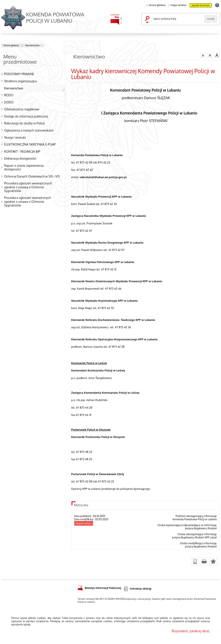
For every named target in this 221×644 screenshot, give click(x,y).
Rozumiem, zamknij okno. (191, 631)
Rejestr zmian (84, 523)
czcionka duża (217, 55)
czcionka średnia (210, 55)
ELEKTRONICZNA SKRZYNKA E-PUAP (30, 144)
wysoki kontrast (201, 5)
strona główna (156, 5)
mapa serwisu (178, 5)
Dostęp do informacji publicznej (26, 116)
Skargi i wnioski (15, 137)
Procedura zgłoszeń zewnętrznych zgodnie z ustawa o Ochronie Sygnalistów (28, 201)
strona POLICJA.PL (217, 5)
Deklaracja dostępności (20, 158)
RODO (9, 95)
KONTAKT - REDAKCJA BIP (22, 151)
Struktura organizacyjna (20, 81)
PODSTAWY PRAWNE (19, 74)
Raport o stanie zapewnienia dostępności (24, 167)
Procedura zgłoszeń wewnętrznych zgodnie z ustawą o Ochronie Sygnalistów (28, 187)
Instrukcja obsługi (137, 589)
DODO (9, 102)
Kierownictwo (32, 45)
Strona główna (11, 45)
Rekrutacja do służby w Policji (24, 123)
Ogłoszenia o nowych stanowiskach (29, 130)
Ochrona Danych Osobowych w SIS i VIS (32, 176)
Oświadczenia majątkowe (22, 109)
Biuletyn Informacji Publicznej (99, 587)
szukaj (148, 20)
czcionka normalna (203, 55)
